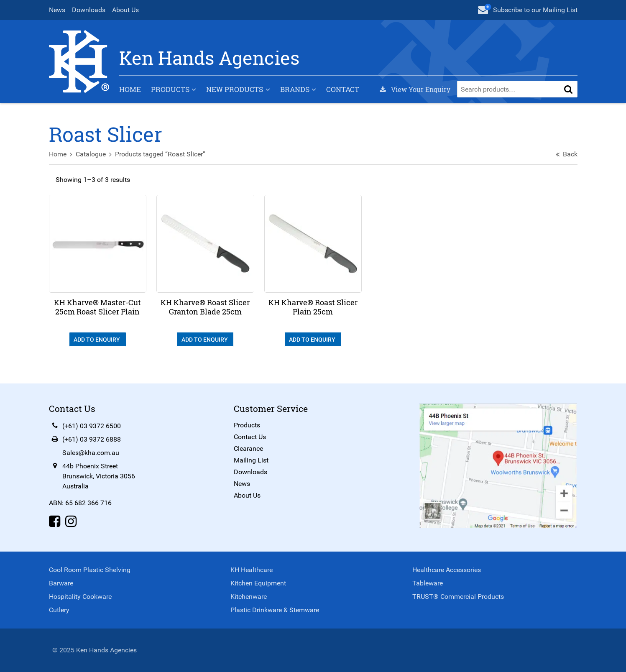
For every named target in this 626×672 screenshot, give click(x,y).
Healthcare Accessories (447, 570)
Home (130, 89)
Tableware (428, 583)
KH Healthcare (252, 570)
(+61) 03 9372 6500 (92, 426)
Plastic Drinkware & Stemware (275, 610)
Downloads (89, 10)
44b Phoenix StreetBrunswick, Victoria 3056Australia (99, 476)
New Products (235, 89)
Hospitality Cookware (80, 597)
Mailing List (251, 460)
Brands (295, 89)
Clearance (248, 448)
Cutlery (59, 610)
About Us (125, 10)
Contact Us (250, 437)
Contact (343, 89)
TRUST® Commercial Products (458, 597)
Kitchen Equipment (258, 583)
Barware (61, 583)
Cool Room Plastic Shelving (90, 570)
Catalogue (91, 154)
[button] (568, 89)
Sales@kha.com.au (91, 453)
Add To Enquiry (97, 340)
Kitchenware (249, 597)
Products (170, 89)
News (57, 10)
